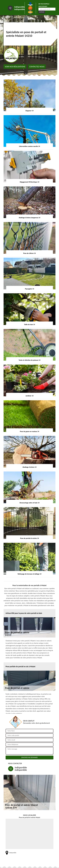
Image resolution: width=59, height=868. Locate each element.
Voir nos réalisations (15, 67)
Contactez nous (37, 67)
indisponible (20, 7)
